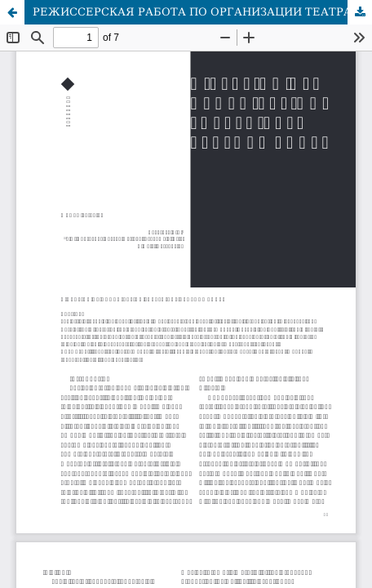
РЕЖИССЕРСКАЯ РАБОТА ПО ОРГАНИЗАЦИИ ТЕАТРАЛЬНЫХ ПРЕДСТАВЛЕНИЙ (202, 12)
